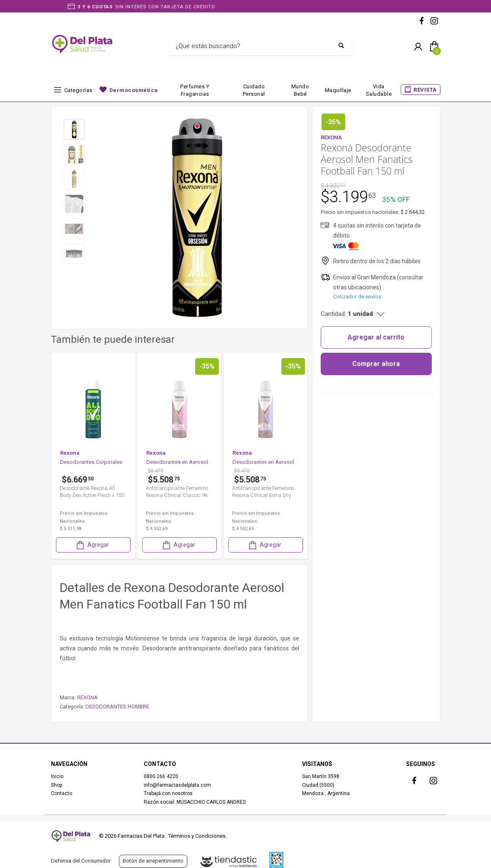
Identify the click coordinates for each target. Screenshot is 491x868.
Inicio (57, 776)
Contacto (62, 793)
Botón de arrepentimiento (153, 861)
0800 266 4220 (161, 776)
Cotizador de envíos (357, 297)
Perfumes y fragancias (195, 90)
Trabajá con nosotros (168, 793)
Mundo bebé (300, 90)
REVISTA (425, 90)
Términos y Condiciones (197, 836)
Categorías (78, 90)
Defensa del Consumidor (81, 861)
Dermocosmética (134, 90)
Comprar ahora (376, 364)
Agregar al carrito (376, 337)
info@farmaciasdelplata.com (177, 785)
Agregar (119, 545)
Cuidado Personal (254, 90)
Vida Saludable (379, 90)
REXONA (87, 697)
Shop (57, 785)
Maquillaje (338, 90)
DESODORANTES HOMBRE (117, 707)
